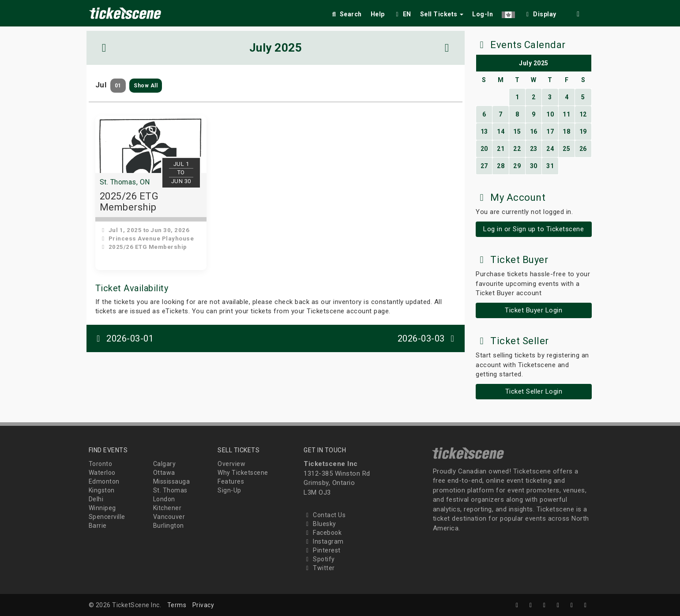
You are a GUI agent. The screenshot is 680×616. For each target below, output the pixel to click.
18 (566, 131)
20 (484, 149)
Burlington (169, 526)
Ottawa (164, 473)
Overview (231, 464)
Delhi (96, 499)
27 (484, 166)
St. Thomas (170, 490)
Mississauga (172, 481)
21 (501, 149)
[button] (508, 13)
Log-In (483, 14)
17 (550, 131)
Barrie (98, 526)
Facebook (323, 533)
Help (378, 14)
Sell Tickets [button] (442, 14)
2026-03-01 (124, 338)
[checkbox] (540, 13)
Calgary (165, 464)
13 (484, 131)
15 (517, 131)
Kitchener (167, 508)
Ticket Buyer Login (533, 310)
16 (534, 131)
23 (534, 149)
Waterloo (102, 473)
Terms (177, 605)
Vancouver (169, 517)
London (164, 499)
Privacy (203, 605)
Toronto (101, 464)
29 (517, 166)
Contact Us (325, 515)
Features (231, 481)
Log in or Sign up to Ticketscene (533, 229)
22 (517, 149)
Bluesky (320, 524)
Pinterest (322, 550)
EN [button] (402, 14)
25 (566, 149)
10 (550, 114)
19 (583, 131)
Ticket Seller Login (534, 391)
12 (583, 114)
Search (346, 14)
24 (550, 149)
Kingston (102, 490)
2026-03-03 (428, 338)
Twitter (319, 568)
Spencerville (107, 517)
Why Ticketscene (243, 473)
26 (583, 149)
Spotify (319, 559)
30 (534, 166)
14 (501, 131)
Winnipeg (102, 508)
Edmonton (104, 481)
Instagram (324, 541)
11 (566, 114)
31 (550, 166)
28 (501, 166)
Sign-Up (229, 490)
